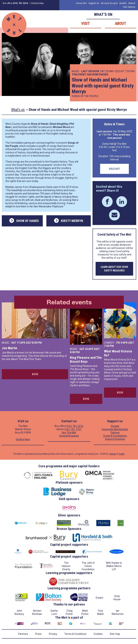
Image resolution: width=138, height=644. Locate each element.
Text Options (129, 7)
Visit (86, 23)
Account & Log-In (109, 3)
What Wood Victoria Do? (118, 353)
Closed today (37, 3)
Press (38, 634)
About (120, 23)
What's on (18, 110)
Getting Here (23, 439)
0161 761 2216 (75, 426)
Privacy (53, 634)
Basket (123, 3)
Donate (115, 426)
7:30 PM (109, 346)
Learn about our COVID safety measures (114, 269)
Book (35, 374)
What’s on (103, 14)
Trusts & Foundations (115, 436)
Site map (115, 634)
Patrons (115, 433)
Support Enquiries (115, 439)
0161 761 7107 (73, 429)
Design (113, 454)
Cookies (98, 634)
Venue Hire (81, 3)
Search (132, 3)
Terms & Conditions (75, 634)
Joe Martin (10, 348)
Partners (23, 634)
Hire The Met (69, 433)
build (122, 454)
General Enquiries (69, 436)
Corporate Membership (115, 429)
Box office (15, 3)
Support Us (94, 3)
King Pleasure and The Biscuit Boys (86, 360)
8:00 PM (37, 343)
